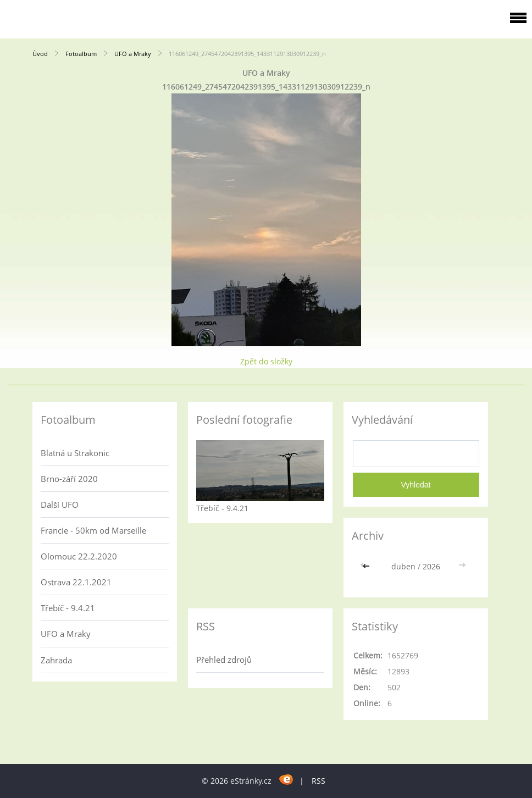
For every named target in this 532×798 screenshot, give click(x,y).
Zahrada (56, 660)
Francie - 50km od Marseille (93, 530)
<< (367, 566)
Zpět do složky (266, 361)
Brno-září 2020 (69, 479)
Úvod (40, 54)
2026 (431, 566)
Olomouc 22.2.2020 (79, 556)
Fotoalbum (81, 54)
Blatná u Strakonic (75, 453)
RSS (318, 781)
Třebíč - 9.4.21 (68, 608)
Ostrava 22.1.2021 (76, 582)
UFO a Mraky (133, 54)
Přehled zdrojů (224, 660)
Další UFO (60, 505)
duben (403, 566)
